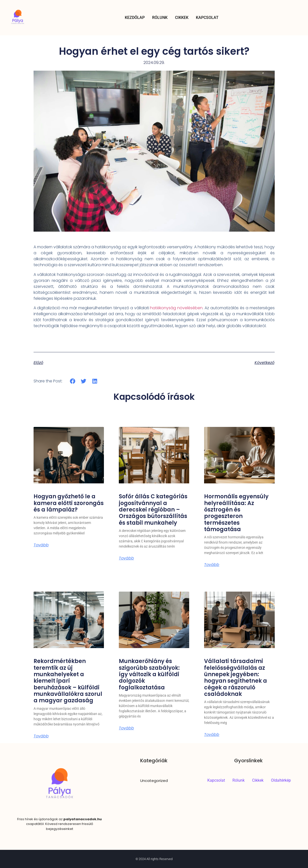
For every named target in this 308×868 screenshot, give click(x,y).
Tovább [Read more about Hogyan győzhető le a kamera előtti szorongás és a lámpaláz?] (41, 545)
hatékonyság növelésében (176, 308)
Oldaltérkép (281, 780)
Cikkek (182, 18)
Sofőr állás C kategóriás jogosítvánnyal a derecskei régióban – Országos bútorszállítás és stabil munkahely (153, 510)
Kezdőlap (135, 18)
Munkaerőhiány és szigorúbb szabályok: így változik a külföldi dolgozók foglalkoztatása (149, 674)
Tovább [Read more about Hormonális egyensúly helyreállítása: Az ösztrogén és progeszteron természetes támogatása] (212, 565)
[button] (73, 381)
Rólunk (160, 18)
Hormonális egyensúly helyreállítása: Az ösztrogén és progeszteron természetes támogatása (236, 513)
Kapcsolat (207, 18)
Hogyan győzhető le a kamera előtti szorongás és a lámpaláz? (69, 503)
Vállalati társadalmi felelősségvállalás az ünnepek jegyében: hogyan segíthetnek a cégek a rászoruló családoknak (236, 678)
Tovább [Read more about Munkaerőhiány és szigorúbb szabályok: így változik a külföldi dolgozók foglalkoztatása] (126, 728)
